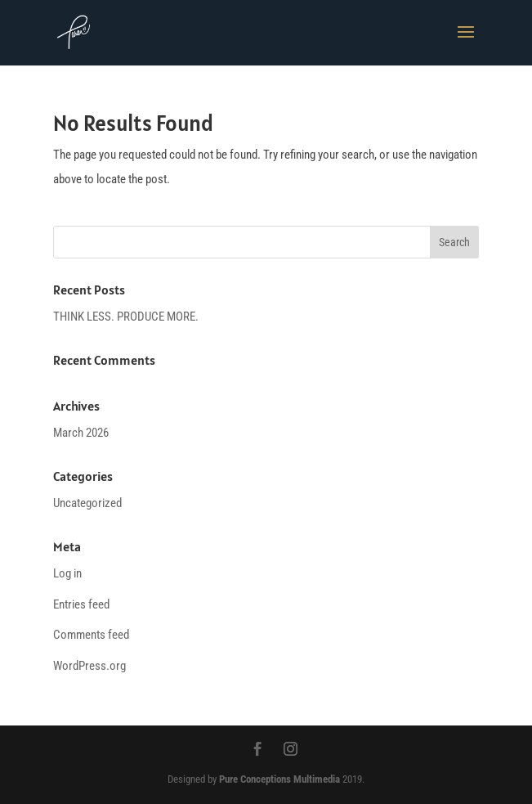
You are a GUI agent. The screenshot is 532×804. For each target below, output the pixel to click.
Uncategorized (87, 503)
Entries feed (81, 604)
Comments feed (91, 635)
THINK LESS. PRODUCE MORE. (126, 317)
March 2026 (81, 433)
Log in (67, 573)
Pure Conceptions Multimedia (279, 779)
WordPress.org (89, 666)
